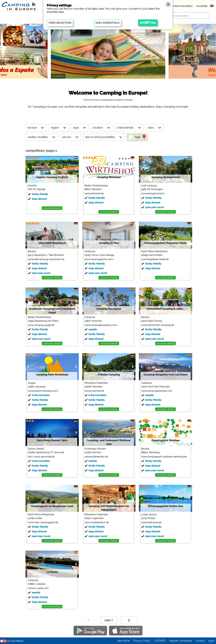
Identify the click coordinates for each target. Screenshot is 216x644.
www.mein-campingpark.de (43, 522)
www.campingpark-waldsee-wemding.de (164, 457)
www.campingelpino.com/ (99, 259)
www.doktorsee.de (151, 522)
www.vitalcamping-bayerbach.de (46, 259)
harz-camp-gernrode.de (41, 457)
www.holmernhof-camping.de (158, 325)
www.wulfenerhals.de (96, 457)
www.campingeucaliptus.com (101, 325)
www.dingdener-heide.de (155, 259)
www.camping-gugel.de (41, 325)
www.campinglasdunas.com (157, 391)
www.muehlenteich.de (97, 522)
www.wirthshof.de (94, 193)
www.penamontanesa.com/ (43, 391)
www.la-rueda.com (38, 588)
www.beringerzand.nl (153, 193)
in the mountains (182, 6)
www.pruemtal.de (94, 391)
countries (202, 6)
